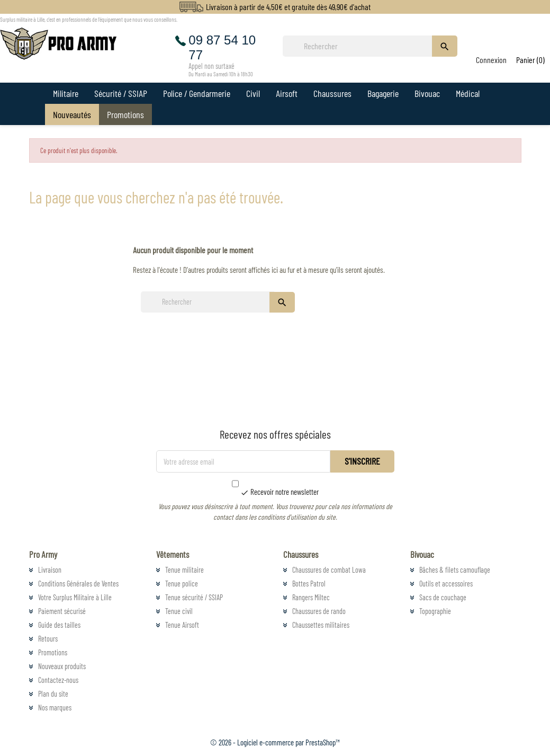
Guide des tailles (59, 625)
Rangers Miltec (311, 597)
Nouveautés (72, 114)
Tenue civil (179, 611)
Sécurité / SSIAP (121, 93)
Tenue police (182, 584)
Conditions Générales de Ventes (78, 584)
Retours (48, 639)
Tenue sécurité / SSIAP (194, 597)
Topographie (435, 611)
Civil (253, 93)
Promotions (125, 114)
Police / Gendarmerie (197, 93)
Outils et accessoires (446, 584)
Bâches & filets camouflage (455, 570)
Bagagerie (383, 93)
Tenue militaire (184, 570)
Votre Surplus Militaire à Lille (75, 597)
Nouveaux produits (62, 666)
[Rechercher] (360, 46)
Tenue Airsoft (182, 625)
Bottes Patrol (309, 584)
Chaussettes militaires (321, 625)
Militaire (66, 93)
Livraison (50, 570)
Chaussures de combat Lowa (329, 570)
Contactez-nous (58, 680)
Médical (468, 93)
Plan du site (53, 694)
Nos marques (55, 708)
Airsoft (287, 93)
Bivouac (427, 93)
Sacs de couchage (443, 597)
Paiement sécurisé (62, 611)
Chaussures (332, 93)
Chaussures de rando (319, 611)
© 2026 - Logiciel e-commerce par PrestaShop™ (275, 742)
